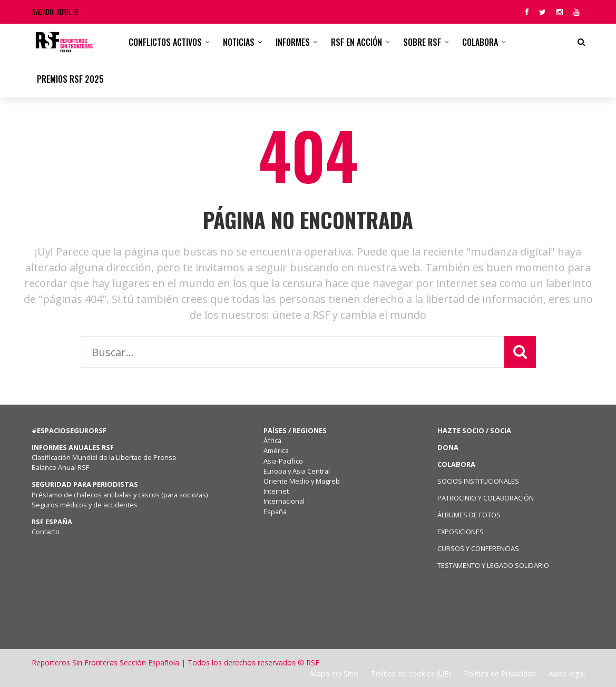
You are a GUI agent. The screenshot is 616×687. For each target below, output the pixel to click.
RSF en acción (356, 42)
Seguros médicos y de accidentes (86, 505)
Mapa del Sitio (334, 674)
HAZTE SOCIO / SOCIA (474, 430)
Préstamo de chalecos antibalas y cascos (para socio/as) (120, 495)
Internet (276, 491)
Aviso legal (567, 674)
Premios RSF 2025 (70, 79)
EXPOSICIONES (461, 532)
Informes (293, 42)
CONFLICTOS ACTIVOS (165, 42)
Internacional (284, 501)
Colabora (480, 42)
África (272, 440)
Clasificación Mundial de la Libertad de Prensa (104, 457)
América (276, 450)
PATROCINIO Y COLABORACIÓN (486, 498)
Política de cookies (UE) (411, 674)
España (275, 512)
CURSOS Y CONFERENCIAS (478, 548)
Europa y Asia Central (297, 471)
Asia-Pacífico (283, 461)
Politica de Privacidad (500, 674)
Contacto (46, 532)
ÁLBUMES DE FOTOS (469, 515)
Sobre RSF (422, 42)
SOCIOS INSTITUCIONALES (478, 481)
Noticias (239, 42)
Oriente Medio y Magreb (302, 481)
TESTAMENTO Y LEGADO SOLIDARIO (493, 565)
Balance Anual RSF (60, 467)
